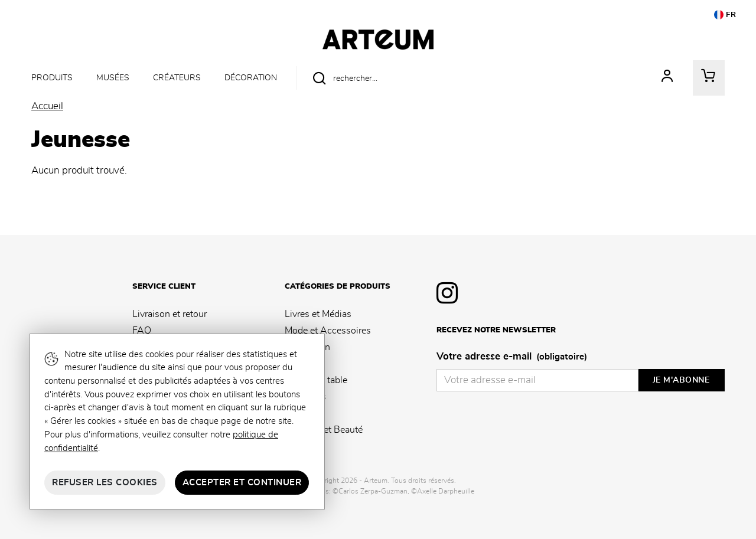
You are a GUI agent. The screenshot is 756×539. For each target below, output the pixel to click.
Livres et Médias (318, 314)
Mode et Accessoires (328, 331)
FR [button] (725, 15)
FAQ (142, 331)
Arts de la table (316, 380)
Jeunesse (303, 413)
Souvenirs (305, 397)
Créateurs (177, 78)
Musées (113, 78)
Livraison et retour (170, 314)
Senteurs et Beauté (324, 430)
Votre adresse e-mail (512, 357)
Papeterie (304, 364)
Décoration (251, 78)
